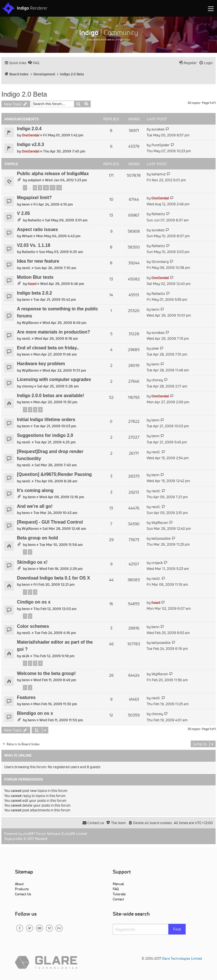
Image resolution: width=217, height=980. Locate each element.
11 (53, 188)
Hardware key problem (41, 364)
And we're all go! (35, 506)
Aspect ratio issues (37, 229)
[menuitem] (33, 63)
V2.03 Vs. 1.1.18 (34, 245)
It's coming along (35, 490)
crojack (157, 563)
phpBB (28, 834)
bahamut (159, 174)
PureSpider (160, 145)
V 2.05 (23, 213)
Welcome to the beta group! (46, 673)
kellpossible (161, 538)
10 (46, 188)
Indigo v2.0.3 (31, 144)
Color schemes (33, 626)
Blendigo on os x (35, 713)
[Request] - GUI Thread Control (50, 522)
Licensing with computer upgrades (54, 379)
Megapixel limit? (34, 198)
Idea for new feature (38, 261)
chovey (28, 386)
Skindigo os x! (32, 562)
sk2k (26, 656)
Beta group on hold (37, 538)
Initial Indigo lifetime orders (46, 420)
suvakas (158, 129)
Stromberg (160, 262)
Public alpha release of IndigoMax (53, 174)
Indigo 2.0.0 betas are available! (51, 396)
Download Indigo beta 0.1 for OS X (54, 578)
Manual (118, 884)
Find (177, 929)
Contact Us (23, 894)
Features (26, 697)
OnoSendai (31, 135)
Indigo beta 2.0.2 (34, 293)
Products (22, 889)
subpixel (34, 180)
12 (59, 188)
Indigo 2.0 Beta (24, 94)
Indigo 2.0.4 (29, 129)
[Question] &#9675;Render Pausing (54, 474)
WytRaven (30, 323)
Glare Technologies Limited (182, 958)
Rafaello (34, 220)
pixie (155, 348)
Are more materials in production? (54, 332)
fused (32, 284)
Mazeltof (41, 839)
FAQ (116, 889)
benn (26, 204)
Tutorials (119, 894)
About (19, 884)
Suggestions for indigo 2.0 (45, 435)
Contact (118, 899)
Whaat (27, 236)
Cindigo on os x (34, 602)
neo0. (26, 268)
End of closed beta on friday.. (48, 348)
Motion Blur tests (35, 277)
